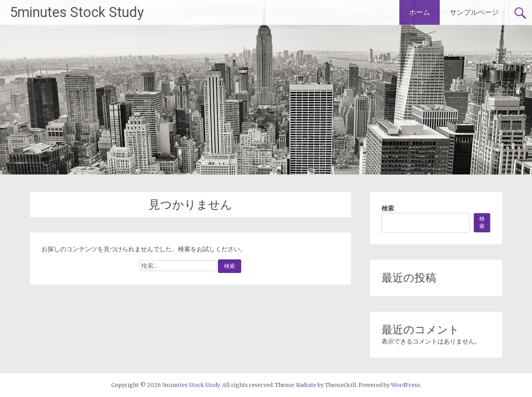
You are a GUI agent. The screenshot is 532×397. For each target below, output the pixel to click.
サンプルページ (474, 12)
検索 (388, 208)
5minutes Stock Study (77, 12)
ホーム (420, 12)
